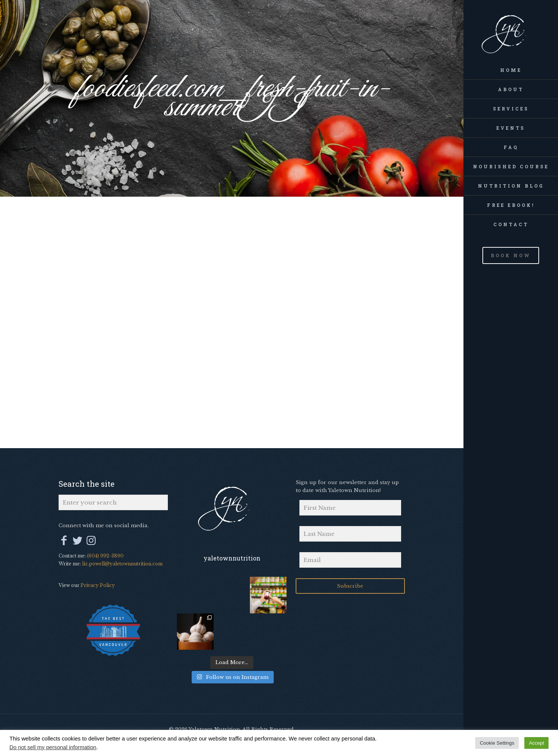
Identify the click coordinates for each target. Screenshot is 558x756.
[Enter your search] (113, 502)
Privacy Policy (98, 585)
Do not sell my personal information (53, 747)
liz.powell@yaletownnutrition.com (122, 564)
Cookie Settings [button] (497, 743)
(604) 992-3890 (105, 556)
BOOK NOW (511, 255)
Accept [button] (536, 743)
